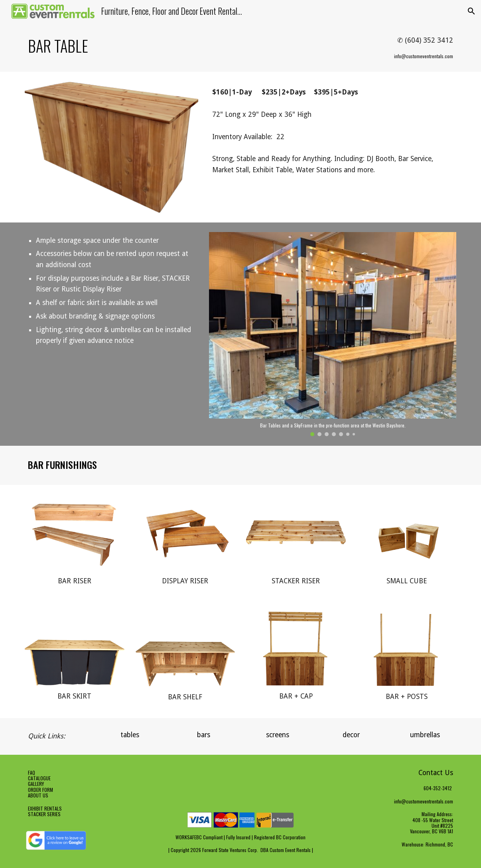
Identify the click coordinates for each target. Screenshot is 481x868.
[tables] (130, 735)
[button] (471, 11)
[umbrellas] (425, 735)
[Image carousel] (333, 334)
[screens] (277, 735)
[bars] (204, 735)
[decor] (351, 735)
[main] (167, 46)
